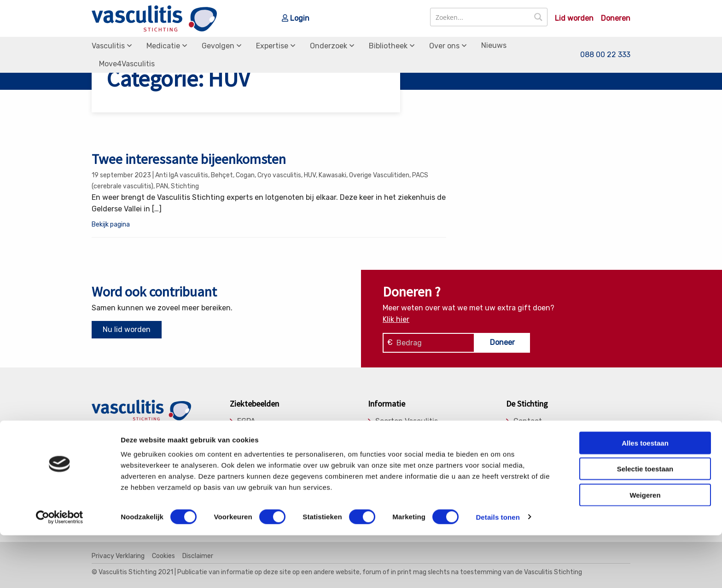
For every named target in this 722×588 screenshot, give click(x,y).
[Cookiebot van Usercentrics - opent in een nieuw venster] (60, 570)
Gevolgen (218, 46)
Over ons (444, 46)
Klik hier (396, 319)
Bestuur (527, 445)
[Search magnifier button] (538, 17)
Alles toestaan (645, 496)
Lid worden (574, 18)
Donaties (529, 433)
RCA (245, 457)
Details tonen (498, 570)
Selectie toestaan (645, 522)
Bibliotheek (388, 46)
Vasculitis (108, 46)
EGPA (246, 421)
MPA (245, 445)
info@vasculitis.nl (164, 445)
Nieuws (494, 45)
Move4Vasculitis (127, 64)
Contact (528, 421)
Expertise (272, 46)
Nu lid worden (127, 329)
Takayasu (253, 468)
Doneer (502, 342)
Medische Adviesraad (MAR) (561, 457)
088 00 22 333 (605, 55)
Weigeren (645, 548)
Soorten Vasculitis (407, 421)
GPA (244, 433)
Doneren (616, 18)
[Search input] (480, 17)
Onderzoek (329, 46)
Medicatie (163, 46)
